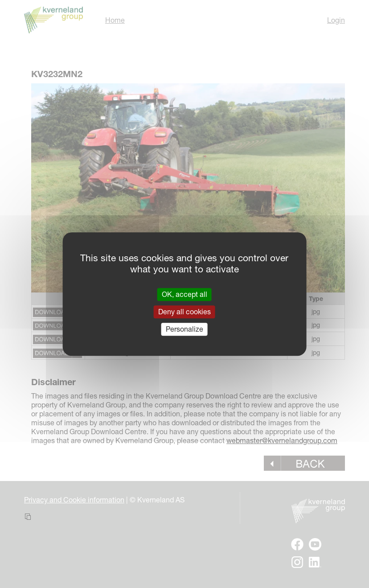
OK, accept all (184, 294)
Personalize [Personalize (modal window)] (184, 329)
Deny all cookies (184, 312)
